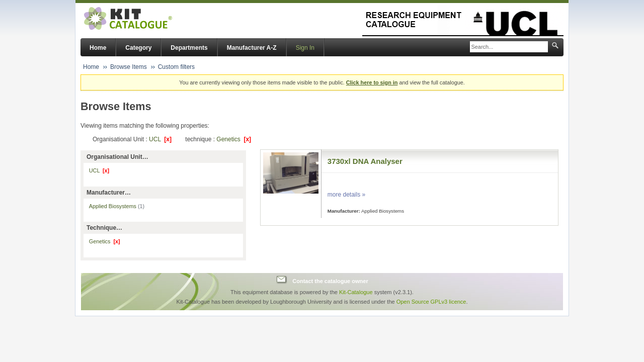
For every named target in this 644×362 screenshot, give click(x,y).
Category (138, 48)
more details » (346, 195)
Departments (189, 48)
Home (98, 48)
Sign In (305, 48)
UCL (160, 139)
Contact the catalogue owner (330, 281)
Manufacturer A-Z (252, 48)
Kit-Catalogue (356, 292)
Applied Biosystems (117, 206)
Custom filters (176, 67)
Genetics (234, 139)
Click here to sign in (372, 82)
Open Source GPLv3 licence (431, 302)
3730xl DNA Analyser (365, 161)
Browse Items (129, 67)
